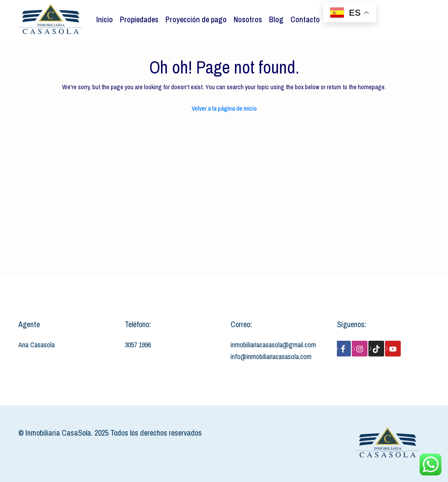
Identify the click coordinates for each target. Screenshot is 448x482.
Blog (276, 19)
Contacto (305, 19)
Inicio (105, 19)
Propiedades (139, 19)
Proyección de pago (196, 19)
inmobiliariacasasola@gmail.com (273, 345)
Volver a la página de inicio (224, 108)
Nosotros (248, 19)
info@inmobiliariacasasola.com (271, 356)
